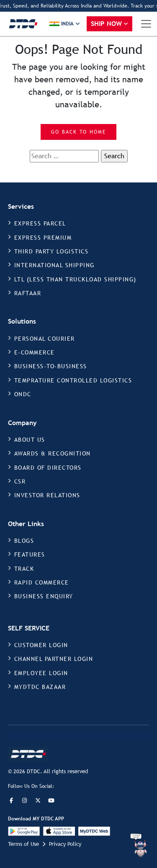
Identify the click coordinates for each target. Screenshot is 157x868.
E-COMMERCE (35, 352)
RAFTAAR (28, 293)
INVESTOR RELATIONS (47, 495)
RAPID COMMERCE (42, 582)
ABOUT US (30, 440)
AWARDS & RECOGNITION (53, 453)
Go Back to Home (78, 132)
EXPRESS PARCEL (40, 223)
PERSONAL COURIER (45, 339)
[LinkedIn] (51, 801)
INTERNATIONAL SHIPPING (54, 265)
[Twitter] (38, 801)
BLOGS (24, 541)
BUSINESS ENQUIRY (44, 596)
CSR (20, 481)
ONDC (23, 394)
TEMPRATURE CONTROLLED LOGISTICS (73, 380)
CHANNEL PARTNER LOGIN (54, 659)
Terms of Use (23, 844)
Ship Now (107, 24)
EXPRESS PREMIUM (43, 238)
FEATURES (30, 554)
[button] (65, 24)
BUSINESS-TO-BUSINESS (51, 366)
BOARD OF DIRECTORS (48, 468)
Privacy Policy (65, 844)
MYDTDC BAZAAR (40, 687)
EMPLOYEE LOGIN (41, 673)
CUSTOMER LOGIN (41, 645)
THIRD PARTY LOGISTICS (51, 251)
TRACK (24, 569)
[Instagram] (25, 801)
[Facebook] (11, 801)
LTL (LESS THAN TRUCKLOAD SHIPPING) (75, 279)
